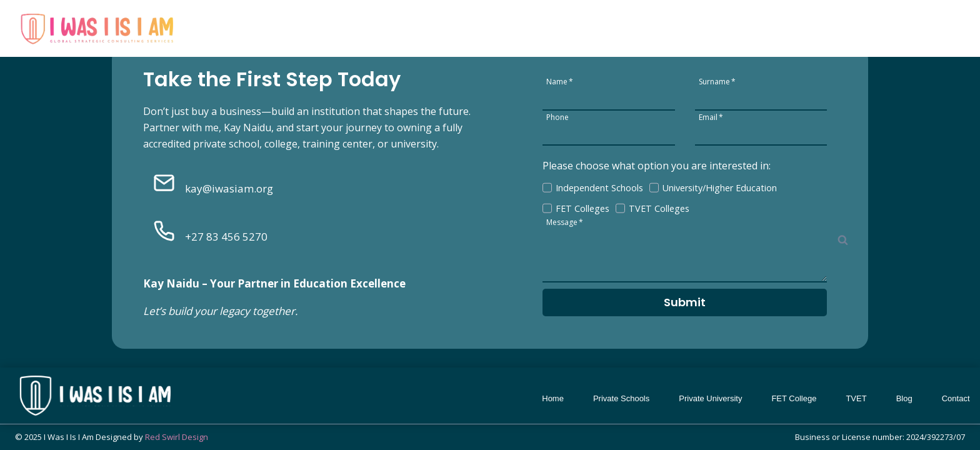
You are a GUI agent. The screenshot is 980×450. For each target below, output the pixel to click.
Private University (666, 25)
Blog (893, 25)
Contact (940, 25)
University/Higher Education (720, 188)
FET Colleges (582, 208)
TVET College (832, 25)
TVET (856, 398)
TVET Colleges (659, 208)
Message (565, 222)
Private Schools (573, 25)
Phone (557, 117)
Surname (717, 81)
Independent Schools (599, 188)
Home (505, 25)
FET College (753, 25)
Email (711, 117)
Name (560, 81)
